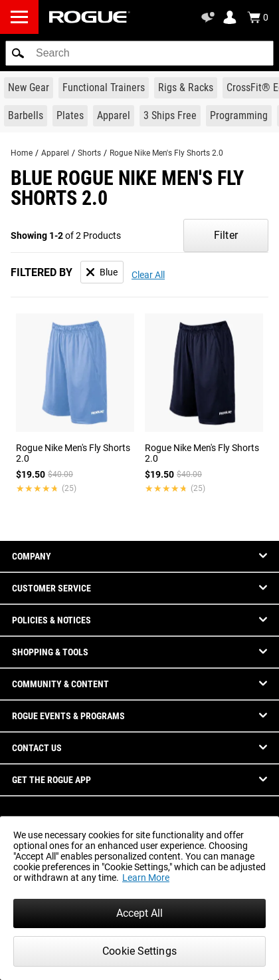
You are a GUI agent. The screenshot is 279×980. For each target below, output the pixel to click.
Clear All (148, 275)
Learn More (146, 878)
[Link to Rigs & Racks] (186, 88)
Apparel (55, 153)
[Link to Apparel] (114, 116)
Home (22, 153)
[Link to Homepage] (90, 17)
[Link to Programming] (239, 116)
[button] (18, 53)
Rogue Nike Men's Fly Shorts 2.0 (166, 153)
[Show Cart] (258, 17)
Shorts (89, 153)
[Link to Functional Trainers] (104, 88)
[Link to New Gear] (29, 88)
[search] (139, 53)
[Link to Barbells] (26, 116)
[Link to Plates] (70, 116)
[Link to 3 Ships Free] (170, 116)
